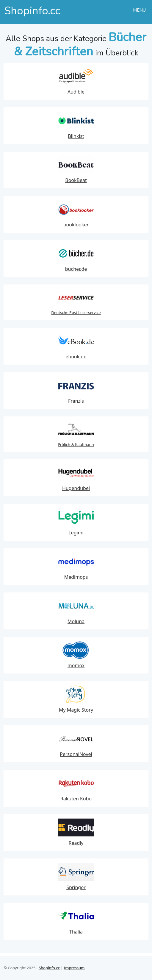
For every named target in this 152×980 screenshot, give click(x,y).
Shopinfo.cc (49, 968)
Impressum (74, 968)
